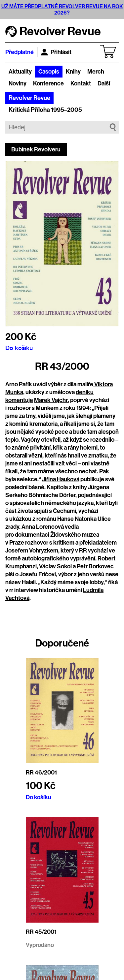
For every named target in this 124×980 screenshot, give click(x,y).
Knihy (73, 72)
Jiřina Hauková (61, 479)
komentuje (19, 400)
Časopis (49, 72)
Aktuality (20, 72)
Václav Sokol (55, 566)
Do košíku (19, 348)
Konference (48, 83)
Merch (96, 72)
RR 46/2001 (41, 773)
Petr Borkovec (95, 566)
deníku (85, 392)
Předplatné (20, 52)
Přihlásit (56, 52)
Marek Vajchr (51, 400)
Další (104, 83)
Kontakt (81, 83)
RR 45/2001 (41, 932)
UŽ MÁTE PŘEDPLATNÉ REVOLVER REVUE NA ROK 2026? (62, 10)
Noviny (18, 83)
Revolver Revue (29, 98)
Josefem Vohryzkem (32, 551)
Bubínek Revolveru (36, 149)
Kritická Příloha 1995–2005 (45, 110)
